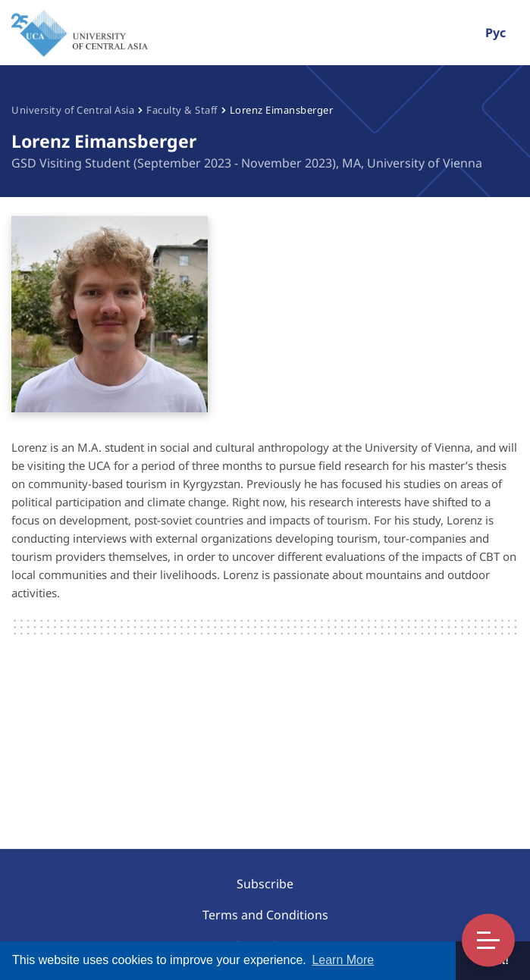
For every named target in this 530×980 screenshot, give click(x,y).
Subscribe (265, 884)
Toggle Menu (488, 940)
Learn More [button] (343, 960)
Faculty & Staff (182, 110)
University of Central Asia (73, 110)
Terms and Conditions (265, 915)
